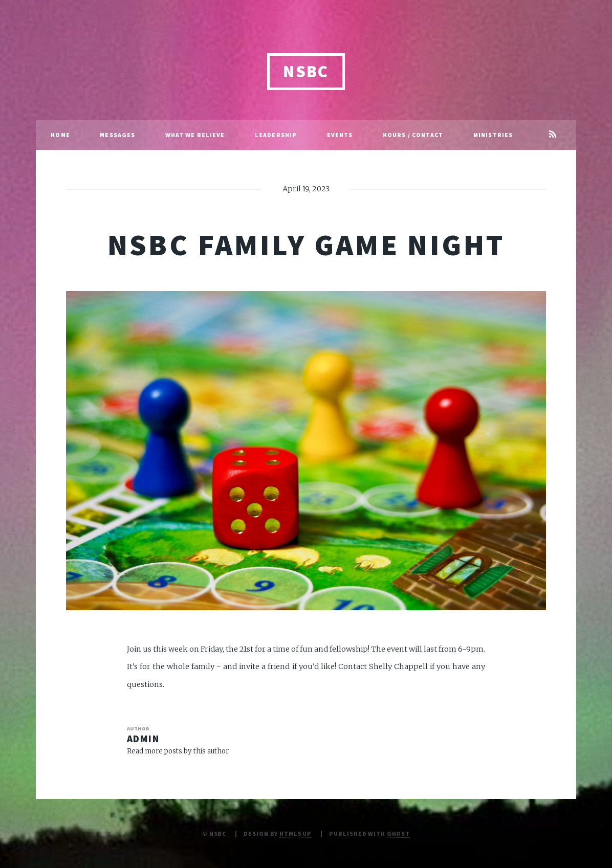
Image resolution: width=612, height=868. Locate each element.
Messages (117, 135)
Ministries (493, 135)
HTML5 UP (296, 833)
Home (60, 135)
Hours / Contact (413, 135)
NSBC (306, 71)
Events (340, 135)
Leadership (276, 135)
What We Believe (195, 135)
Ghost (398, 833)
